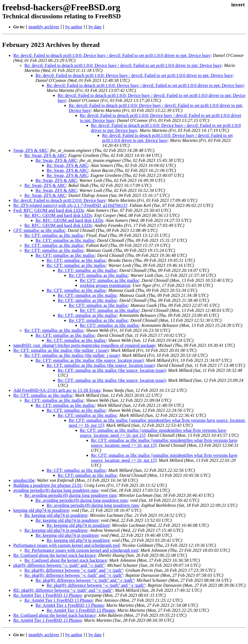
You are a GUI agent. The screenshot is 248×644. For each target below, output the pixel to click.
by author (74, 27)
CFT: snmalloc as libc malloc (39, 230)
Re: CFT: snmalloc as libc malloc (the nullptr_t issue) (61, 350)
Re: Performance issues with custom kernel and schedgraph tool (81, 550)
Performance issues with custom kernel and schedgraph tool (66, 545)
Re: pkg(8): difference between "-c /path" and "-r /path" (74, 570)
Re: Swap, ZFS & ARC (45, 155)
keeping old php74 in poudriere (41, 510)
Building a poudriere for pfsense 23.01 (48, 485)
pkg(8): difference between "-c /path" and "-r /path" (59, 565)
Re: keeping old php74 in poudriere (56, 515)
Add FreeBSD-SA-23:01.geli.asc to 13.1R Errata (57, 390)
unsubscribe (24, 480)
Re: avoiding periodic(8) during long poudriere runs (70, 495)
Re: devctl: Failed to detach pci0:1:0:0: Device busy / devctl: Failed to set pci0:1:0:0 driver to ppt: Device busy (112, 55)
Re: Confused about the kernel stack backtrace (55, 555)
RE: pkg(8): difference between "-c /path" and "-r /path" (63, 590)
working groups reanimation (105, 285)
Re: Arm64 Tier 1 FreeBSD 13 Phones (47, 595)
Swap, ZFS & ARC (31, 150)
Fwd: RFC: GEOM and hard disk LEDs (49, 210)
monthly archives (44, 27)
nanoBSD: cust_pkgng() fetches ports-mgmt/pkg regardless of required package (84, 345)
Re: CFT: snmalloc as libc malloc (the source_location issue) (89, 360)
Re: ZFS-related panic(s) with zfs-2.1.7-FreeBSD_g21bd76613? (70, 205)
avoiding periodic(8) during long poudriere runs (56, 490)
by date (95, 27)
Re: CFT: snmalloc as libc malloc (54, 235)
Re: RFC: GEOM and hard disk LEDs (58, 215)
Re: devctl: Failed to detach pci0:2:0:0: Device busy (60, 200)
